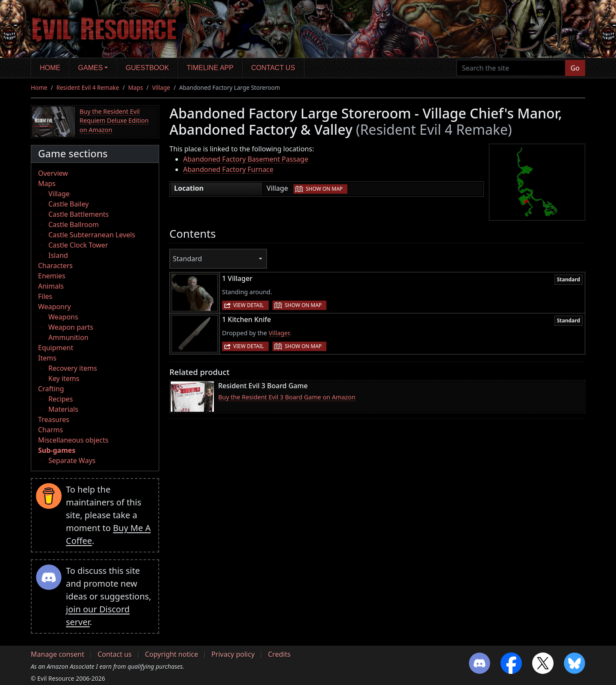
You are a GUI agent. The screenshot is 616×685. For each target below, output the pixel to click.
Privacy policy (233, 654)
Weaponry (55, 307)
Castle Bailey (68, 204)
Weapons (63, 317)
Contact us (273, 68)
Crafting (51, 389)
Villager (279, 333)
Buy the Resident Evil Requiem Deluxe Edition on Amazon (114, 121)
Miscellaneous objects (73, 440)
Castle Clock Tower (78, 245)
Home (50, 68)
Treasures (54, 419)
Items (47, 358)
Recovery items (73, 368)
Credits (279, 654)
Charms (50, 430)
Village (161, 87)
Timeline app (210, 68)
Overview (53, 173)
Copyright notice (172, 654)
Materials (63, 409)
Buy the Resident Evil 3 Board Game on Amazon (287, 397)
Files (45, 296)
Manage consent (58, 654)
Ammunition (68, 337)
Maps (136, 87)
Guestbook (147, 68)
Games (91, 68)
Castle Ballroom (74, 224)
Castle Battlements (78, 214)
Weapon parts (71, 327)
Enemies (52, 276)
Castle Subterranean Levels (92, 235)
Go (575, 68)
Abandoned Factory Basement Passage (246, 159)
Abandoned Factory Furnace (228, 169)
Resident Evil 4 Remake (88, 87)
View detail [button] (249, 305)
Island (58, 255)
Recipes (61, 399)
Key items (64, 378)
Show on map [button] (324, 189)
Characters (55, 266)
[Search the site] (511, 68)
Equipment (56, 348)
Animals (51, 286)
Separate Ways (72, 461)
